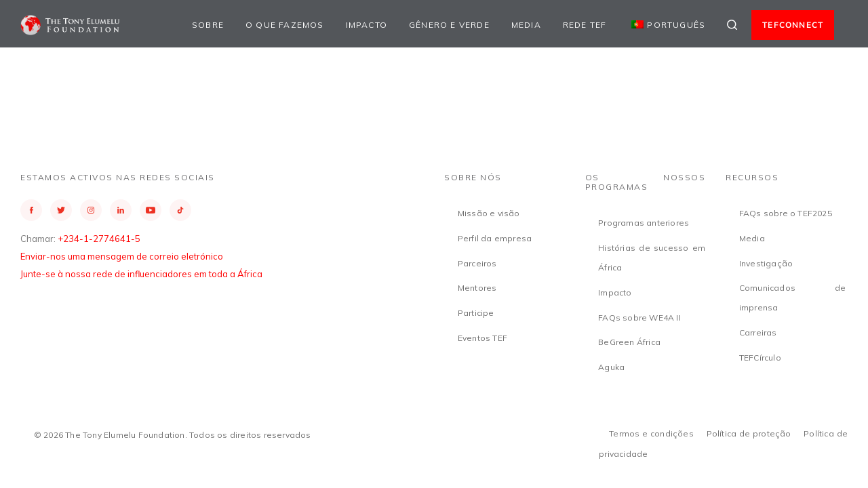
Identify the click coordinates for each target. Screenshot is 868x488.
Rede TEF (585, 25)
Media (526, 25)
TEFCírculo (760, 358)
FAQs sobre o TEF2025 (786, 213)
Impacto (367, 25)
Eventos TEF (482, 338)
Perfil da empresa (495, 238)
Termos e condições (651, 433)
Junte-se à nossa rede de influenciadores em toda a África (141, 274)
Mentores (477, 288)
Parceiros (477, 263)
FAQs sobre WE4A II (639, 318)
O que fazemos (285, 25)
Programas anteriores (644, 223)
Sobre (208, 25)
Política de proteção (749, 433)
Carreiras (758, 332)
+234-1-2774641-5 (99, 239)
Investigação (766, 263)
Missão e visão (489, 213)
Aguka (611, 367)
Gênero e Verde (449, 25)
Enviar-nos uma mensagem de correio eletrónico (122, 256)
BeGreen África (629, 342)
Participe (476, 313)
